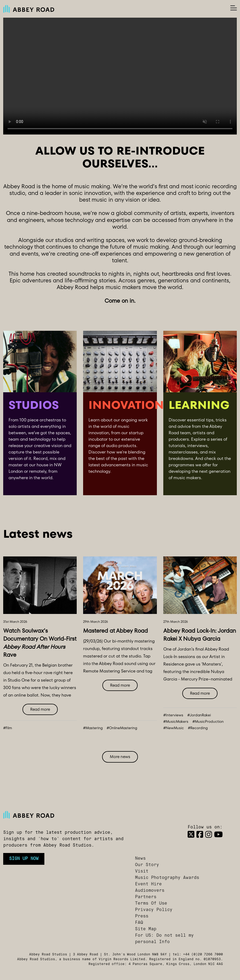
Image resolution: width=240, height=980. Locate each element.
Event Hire (148, 884)
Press (142, 916)
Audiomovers (150, 891)
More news (120, 757)
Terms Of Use (151, 904)
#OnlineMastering (122, 728)
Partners (146, 897)
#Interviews (173, 715)
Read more (40, 709)
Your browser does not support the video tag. (120, 76)
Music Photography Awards (167, 878)
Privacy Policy (154, 910)
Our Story (147, 865)
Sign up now (24, 859)
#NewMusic (174, 728)
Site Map (146, 929)
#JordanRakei (199, 715)
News (140, 859)
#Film (8, 728)
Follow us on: (205, 827)
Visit (142, 871)
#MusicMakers (176, 722)
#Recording (198, 728)
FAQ (139, 923)
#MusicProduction (208, 722)
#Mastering (93, 728)
